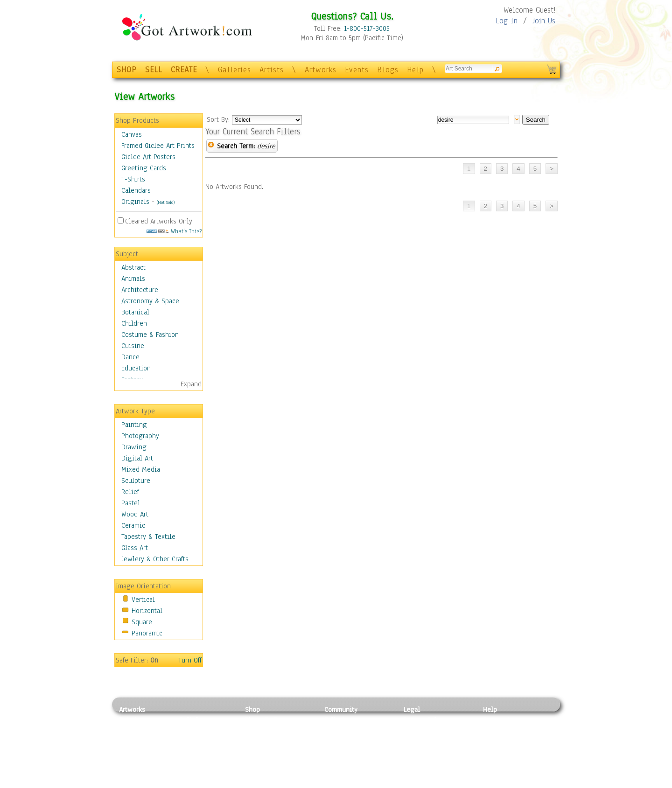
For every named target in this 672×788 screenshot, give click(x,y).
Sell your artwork (350, 762)
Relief (130, 492)
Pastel (131, 503)
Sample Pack (502, 731)
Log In (507, 21)
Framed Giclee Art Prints (158, 146)
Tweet (492, 783)
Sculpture (136, 481)
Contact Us (499, 720)
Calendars (136, 190)
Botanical (135, 312)
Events (357, 70)
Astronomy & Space (150, 301)
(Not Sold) (166, 202)
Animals (133, 279)
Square (142, 622)
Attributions (419, 741)
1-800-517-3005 (367, 28)
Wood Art (135, 514)
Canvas (132, 134)
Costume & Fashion (150, 335)
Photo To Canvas (269, 720)
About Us (497, 741)
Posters (256, 741)
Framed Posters (268, 731)
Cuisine (133, 346)
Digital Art (137, 458)
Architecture (140, 290)
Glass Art (135, 548)
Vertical (143, 600)
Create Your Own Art (275, 783)
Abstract (133, 267)
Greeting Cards (144, 168)
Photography (140, 436)
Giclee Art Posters (148, 157)
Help (415, 70)
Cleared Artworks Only (159, 221)
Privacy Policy (425, 720)
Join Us (544, 21)
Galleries (234, 70)
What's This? (174, 231)
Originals (135, 202)
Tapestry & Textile (148, 537)
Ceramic (133, 525)
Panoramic (147, 633)
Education (136, 368)
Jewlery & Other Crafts (155, 559)
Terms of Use (423, 731)
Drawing (134, 447)
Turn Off (190, 660)
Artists (272, 70)
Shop (252, 710)
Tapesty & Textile (206, 762)
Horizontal (147, 611)
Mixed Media (141, 469)
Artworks (321, 70)
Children (134, 323)
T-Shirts (133, 179)
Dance (130, 357)
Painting (134, 425)
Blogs (388, 70)
